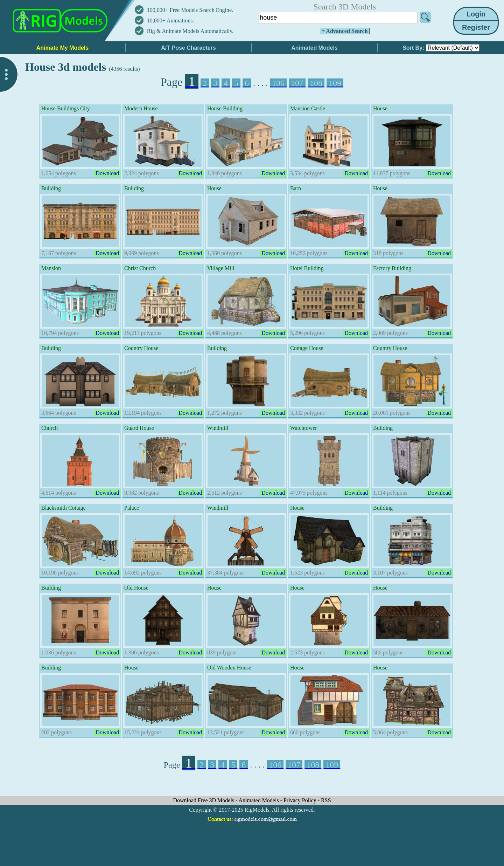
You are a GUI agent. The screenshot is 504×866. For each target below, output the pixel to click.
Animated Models (260, 800)
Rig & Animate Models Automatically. (190, 31)
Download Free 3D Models (204, 800)
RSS (326, 800)
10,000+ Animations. (171, 20)
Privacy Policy (301, 800)
